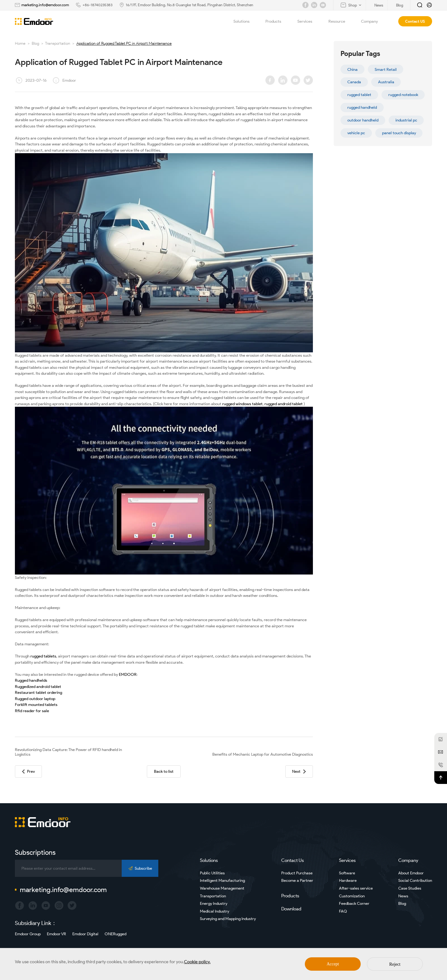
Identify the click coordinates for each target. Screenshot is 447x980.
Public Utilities (212, 873)
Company (373, 21)
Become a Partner (297, 880)
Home (20, 43)
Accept (333, 964)
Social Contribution (415, 880)
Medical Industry (214, 911)
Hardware (348, 880)
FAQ (343, 911)
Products (277, 21)
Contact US (415, 21)
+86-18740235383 (97, 5)
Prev (28, 771)
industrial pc (406, 120)
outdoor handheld (363, 120)
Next (299, 771)
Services (308, 21)
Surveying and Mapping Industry (228, 919)
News (403, 896)
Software (347, 873)
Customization (352, 896)
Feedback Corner (354, 903)
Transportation (58, 43)
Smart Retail (386, 69)
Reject (395, 964)
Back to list (164, 771)
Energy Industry (214, 903)
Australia (386, 82)
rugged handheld (362, 107)
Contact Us (293, 860)
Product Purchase (297, 873)
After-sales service (356, 888)
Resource (340, 21)
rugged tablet (359, 95)
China (352, 69)
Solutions (245, 21)
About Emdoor (411, 873)
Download (291, 909)
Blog (35, 43)
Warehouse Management (222, 888)
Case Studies (410, 888)
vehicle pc (356, 133)
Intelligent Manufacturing (222, 880)
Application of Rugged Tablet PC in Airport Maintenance (124, 43)
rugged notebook (403, 95)
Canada (354, 82)
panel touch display (399, 133)
